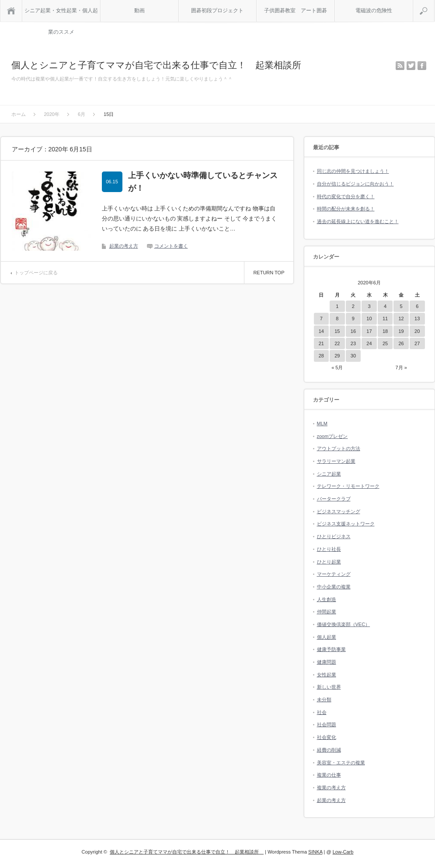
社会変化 (327, 737)
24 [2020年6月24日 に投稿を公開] (369, 343)
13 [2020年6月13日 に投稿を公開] (417, 318)
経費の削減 (329, 750)
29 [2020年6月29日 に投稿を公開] (337, 356)
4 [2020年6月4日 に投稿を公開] (385, 306)
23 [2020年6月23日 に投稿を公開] (353, 343)
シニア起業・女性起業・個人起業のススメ (61, 14)
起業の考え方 (124, 246)
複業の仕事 (329, 775)
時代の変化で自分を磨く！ (346, 196)
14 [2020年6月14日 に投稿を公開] (321, 331)
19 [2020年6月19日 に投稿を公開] (401, 331)
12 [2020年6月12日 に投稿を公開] (401, 318)
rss (400, 66)
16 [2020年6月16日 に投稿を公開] (353, 331)
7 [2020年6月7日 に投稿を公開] (321, 318)
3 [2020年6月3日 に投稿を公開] (369, 306)
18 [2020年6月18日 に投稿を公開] (385, 331)
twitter (411, 66)
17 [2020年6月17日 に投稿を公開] (369, 331)
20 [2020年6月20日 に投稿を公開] (417, 331)
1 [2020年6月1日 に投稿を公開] (337, 306)
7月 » (401, 367)
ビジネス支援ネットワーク (346, 524)
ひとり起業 (329, 562)
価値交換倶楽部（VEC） (344, 624)
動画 (139, 10)
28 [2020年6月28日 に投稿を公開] (321, 356)
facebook (422, 66)
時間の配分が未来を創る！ (346, 209)
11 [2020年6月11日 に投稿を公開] (385, 318)
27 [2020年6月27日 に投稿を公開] (417, 343)
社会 (322, 712)
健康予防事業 (331, 649)
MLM (322, 423)
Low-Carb (343, 852)
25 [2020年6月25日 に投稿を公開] (385, 343)
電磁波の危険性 (374, 10)
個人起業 (327, 637)
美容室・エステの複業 (341, 763)
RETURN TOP (269, 273)
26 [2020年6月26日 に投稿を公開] (401, 343)
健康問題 (327, 662)
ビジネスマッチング (339, 511)
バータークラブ (334, 499)
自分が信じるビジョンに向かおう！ (355, 184)
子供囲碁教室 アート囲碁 (296, 10)
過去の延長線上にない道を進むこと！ (358, 221)
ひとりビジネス (334, 536)
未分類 (324, 700)
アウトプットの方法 (339, 448)
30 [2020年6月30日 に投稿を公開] (353, 356)
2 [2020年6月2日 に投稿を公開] (353, 306)
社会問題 (327, 724)
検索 (434, 3)
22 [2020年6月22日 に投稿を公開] (337, 343)
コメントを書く (171, 246)
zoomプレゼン (332, 436)
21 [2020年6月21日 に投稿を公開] (321, 343)
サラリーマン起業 (336, 461)
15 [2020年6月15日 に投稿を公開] (337, 331)
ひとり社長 (329, 549)
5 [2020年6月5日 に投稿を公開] (401, 306)
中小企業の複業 (334, 587)
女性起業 (327, 675)
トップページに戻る (36, 273)
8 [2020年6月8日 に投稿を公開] (337, 318)
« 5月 (337, 367)
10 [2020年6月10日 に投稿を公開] (369, 318)
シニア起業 (329, 474)
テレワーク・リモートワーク (348, 486)
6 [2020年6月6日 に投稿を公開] (417, 306)
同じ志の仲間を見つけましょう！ (353, 171)
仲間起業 (327, 612)
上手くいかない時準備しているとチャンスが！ (203, 182)
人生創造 (327, 599)
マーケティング (334, 574)
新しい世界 (329, 687)
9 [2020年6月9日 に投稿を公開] (353, 318)
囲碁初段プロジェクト (217, 10)
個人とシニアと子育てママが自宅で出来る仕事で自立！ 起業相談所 (161, 65)
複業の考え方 (331, 787)
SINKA (315, 852)
